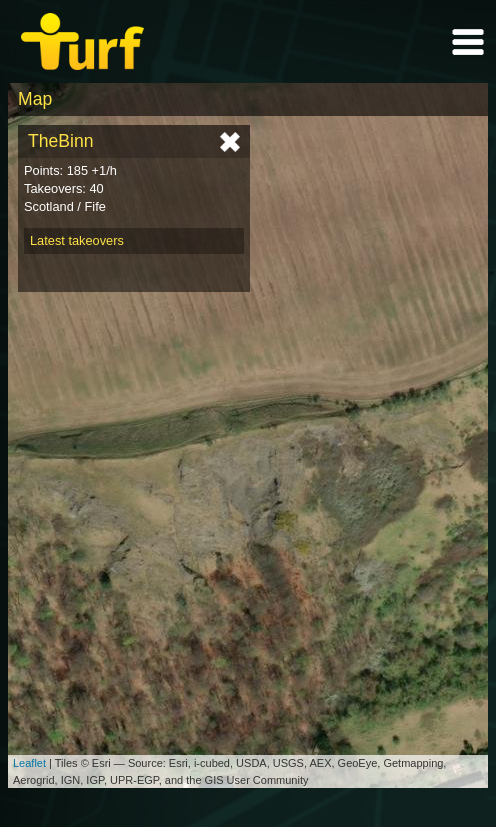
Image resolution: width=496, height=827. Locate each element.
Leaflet (29, 763)
